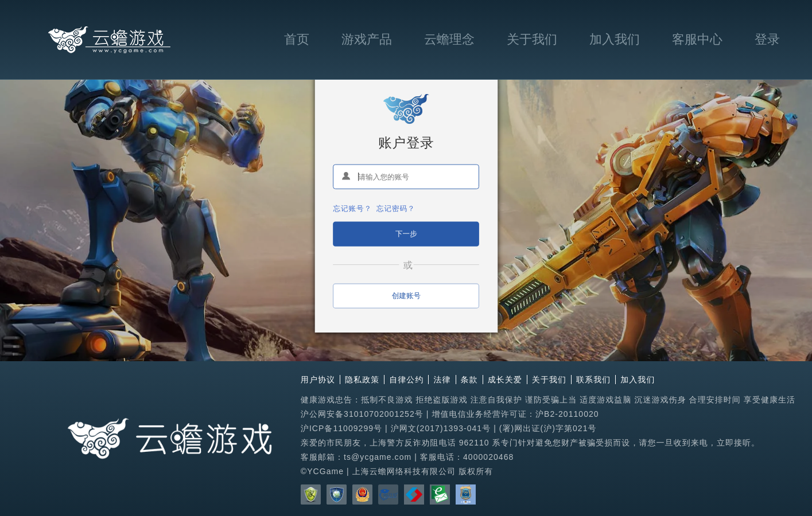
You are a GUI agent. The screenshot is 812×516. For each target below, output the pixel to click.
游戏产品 (367, 39)
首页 (297, 39)
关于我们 (532, 39)
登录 (767, 39)
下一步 (406, 233)
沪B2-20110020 (567, 414)
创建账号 (406, 295)
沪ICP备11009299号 (341, 428)
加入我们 (615, 39)
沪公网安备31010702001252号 (362, 414)
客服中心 (697, 39)
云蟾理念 (449, 39)
